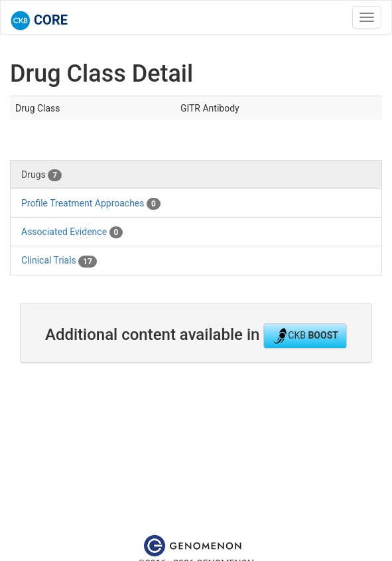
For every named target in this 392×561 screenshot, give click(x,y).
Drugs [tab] (41, 175)
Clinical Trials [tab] (59, 261)
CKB (305, 336)
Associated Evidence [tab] (72, 232)
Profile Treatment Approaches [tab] (91, 204)
